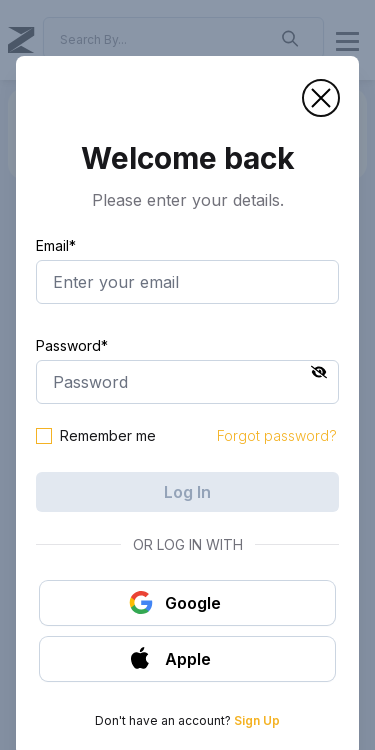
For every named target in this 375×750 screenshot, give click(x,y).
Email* (56, 245)
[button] (321, 98)
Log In (187, 492)
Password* (72, 345)
